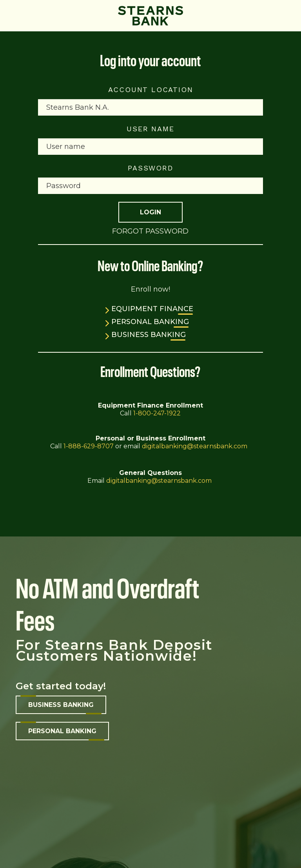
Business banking (61, 705)
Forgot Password (150, 231)
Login (150, 212)
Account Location (151, 90)
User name (150, 129)
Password (150, 168)
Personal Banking (150, 322)
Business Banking (149, 335)
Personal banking (62, 731)
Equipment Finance (152, 309)
